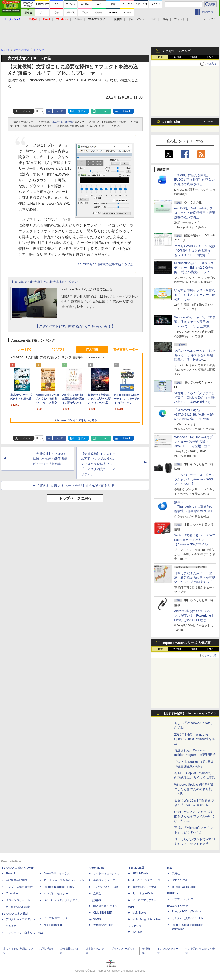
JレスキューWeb (143, 894)
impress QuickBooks (184, 887)
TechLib (137, 932)
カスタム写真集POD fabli (188, 918)
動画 (165, 19)
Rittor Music (96, 868)
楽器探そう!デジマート (107, 880)
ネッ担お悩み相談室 (18, 907)
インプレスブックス (56, 918)
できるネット (14, 926)
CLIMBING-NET (103, 913)
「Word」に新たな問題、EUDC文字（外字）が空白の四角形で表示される (194, 180)
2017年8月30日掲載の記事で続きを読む (106, 264)
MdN (131, 907)
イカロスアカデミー (145, 900)
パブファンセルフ (183, 899)
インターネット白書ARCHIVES (25, 933)
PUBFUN (173, 894)
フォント (180, 19)
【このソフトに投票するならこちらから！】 (75, 326)
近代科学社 (95, 919)
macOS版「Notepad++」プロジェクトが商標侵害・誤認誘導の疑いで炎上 (195, 213)
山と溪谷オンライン (105, 906)
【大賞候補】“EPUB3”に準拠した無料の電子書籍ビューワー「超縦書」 (50, 459)
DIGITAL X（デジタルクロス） (62, 900)
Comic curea (179, 880)
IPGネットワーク (178, 906)
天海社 (176, 873)
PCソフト (58, 350)
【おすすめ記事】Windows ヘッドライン (189, 714)
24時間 (177, 57)
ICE (169, 868)
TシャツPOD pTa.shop (186, 911)
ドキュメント (136, 19)
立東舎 (97, 894)
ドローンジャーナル (18, 900)
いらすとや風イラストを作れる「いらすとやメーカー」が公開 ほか (195, 295)
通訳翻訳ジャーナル (145, 887)
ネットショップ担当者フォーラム (64, 880)
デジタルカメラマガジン (20, 919)
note (104, 111)
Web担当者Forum (16, 880)
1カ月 (210, 57)
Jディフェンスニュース (147, 880)
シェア (59, 111)
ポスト (27, 111)
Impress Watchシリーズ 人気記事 (186, 643)
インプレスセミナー (56, 894)
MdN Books (139, 913)
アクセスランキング (176, 51)
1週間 (194, 57)
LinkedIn (127, 111)
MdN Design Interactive (146, 919)
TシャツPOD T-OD (106, 887)
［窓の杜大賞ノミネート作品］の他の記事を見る (75, 486)
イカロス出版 (136, 868)
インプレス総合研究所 (19, 887)
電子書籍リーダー (126, 350)
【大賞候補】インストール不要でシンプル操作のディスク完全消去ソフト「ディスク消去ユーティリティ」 (98, 464)
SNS (153, 19)
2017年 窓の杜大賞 (63, 122)
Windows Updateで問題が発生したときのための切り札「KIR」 (194, 789)
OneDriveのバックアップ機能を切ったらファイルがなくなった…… (195, 816)
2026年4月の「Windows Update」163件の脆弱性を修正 (195, 739)
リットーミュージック (107, 873)
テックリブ (135, 926)
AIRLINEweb (140, 873)
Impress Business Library (59, 887)
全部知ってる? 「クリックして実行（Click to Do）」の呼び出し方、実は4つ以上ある (194, 397)
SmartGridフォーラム (57, 873)
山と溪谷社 (95, 900)
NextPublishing (53, 925)
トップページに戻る (75, 498)
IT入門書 (92, 350)
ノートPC (25, 350)
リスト (40, 111)
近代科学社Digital (104, 925)
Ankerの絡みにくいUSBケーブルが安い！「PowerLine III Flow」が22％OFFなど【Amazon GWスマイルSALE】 (194, 620)
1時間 (160, 57)
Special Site (171, 122)
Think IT (10, 873)
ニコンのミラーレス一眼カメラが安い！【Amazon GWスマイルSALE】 (195, 479)
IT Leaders (12, 894)
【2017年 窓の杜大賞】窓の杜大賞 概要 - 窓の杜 (44, 282)
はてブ (82, 111)
